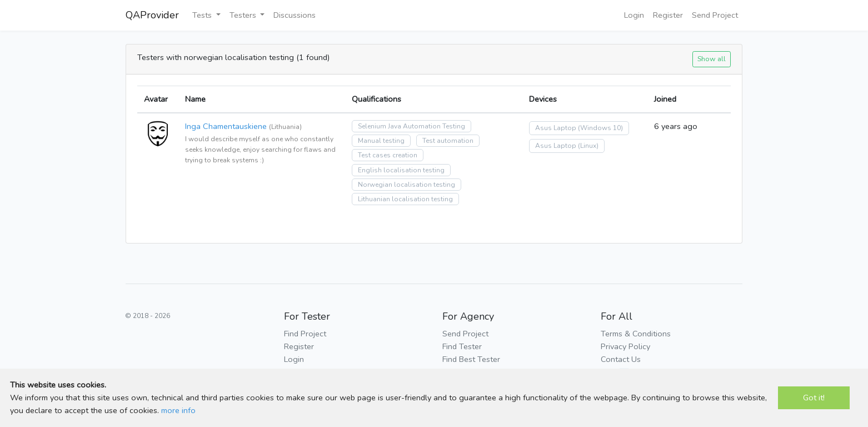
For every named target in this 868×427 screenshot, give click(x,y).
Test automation (448, 141)
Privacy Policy (625, 346)
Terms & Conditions (636, 334)
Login (634, 15)
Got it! (814, 398)
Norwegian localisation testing (406, 185)
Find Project (305, 334)
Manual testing (381, 141)
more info (178, 410)
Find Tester (462, 346)
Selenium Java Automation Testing (411, 126)
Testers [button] (244, 15)
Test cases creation (388, 155)
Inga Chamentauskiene (226, 126)
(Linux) (588, 146)
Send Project (715, 15)
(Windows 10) (600, 128)
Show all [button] (712, 59)
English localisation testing (401, 170)
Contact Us (621, 359)
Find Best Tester (471, 359)
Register (668, 15)
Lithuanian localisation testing (405, 199)
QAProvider (152, 15)
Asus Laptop (556, 128)
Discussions (295, 15)
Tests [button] (203, 15)
